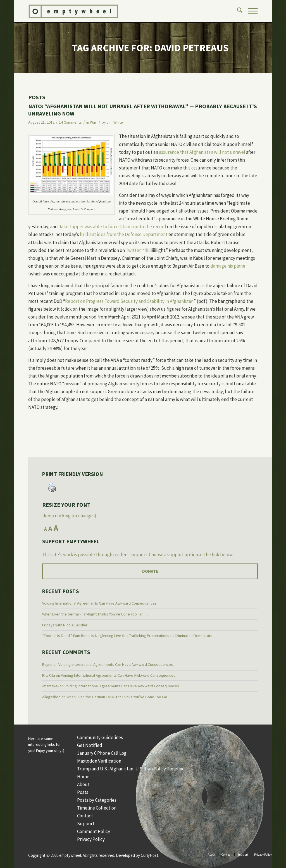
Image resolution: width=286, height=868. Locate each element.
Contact (85, 816)
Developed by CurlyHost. (138, 855)
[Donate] (150, 571)
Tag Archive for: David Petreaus (150, 48)
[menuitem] (237, 11)
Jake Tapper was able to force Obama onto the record (112, 227)
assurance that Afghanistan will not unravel (202, 152)
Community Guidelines (100, 737)
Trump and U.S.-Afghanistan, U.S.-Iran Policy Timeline (131, 769)
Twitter (133, 250)
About (83, 784)
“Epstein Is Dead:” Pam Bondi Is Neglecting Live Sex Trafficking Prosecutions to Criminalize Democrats (127, 636)
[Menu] (250, 11)
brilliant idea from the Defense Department (124, 234)
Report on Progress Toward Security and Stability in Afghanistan (129, 301)
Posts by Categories (97, 800)
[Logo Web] (114, 11)
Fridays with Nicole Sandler (65, 625)
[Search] (237, 11)
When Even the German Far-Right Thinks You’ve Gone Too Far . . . (95, 614)
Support (86, 824)
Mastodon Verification (99, 761)
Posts (83, 792)
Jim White (115, 122)
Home (83, 777)
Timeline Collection (97, 808)
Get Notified (90, 745)
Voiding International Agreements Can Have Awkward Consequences (99, 603)
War (93, 122)
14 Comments (70, 122)
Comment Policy (94, 831)
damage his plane (228, 266)
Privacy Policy (91, 839)
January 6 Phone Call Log (102, 753)
